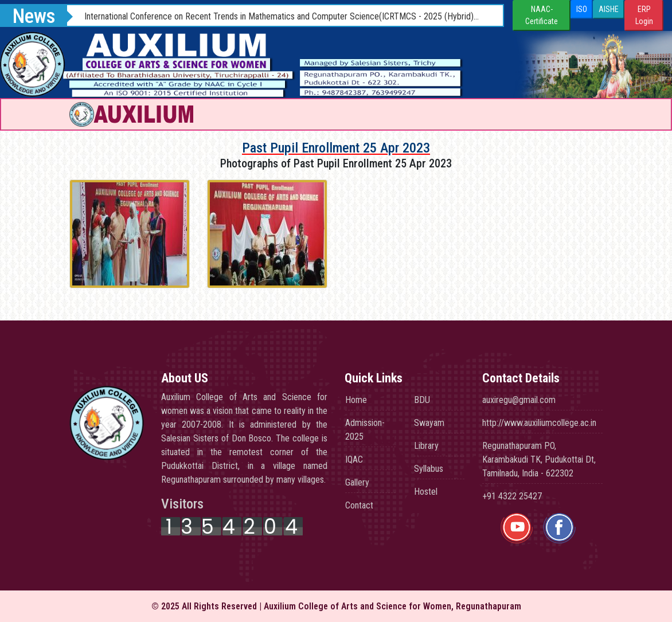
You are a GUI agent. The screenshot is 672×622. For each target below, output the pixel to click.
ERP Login (644, 15)
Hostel (426, 492)
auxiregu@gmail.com (519, 400)
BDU (422, 400)
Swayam (429, 423)
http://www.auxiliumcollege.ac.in (539, 423)
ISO (582, 9)
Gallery (357, 482)
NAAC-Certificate (542, 15)
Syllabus (429, 469)
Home (356, 400)
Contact (359, 505)
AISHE (609, 9)
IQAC (354, 459)
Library (426, 446)
